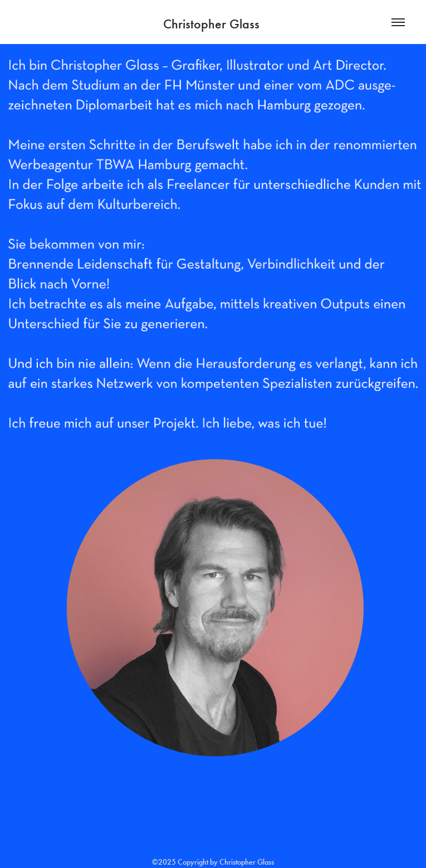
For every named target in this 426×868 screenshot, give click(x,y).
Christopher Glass (213, 24)
